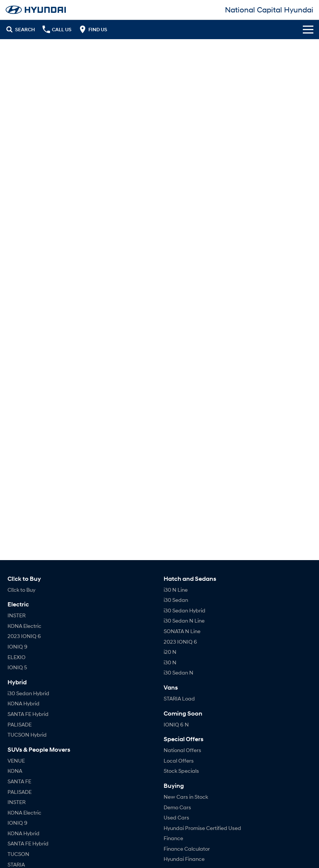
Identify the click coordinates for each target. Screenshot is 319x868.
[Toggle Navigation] (308, 29)
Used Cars (176, 817)
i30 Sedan (176, 600)
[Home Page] (36, 10)
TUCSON (18, 854)
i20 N (170, 652)
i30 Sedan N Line (184, 621)
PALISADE (20, 724)
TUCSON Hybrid (27, 735)
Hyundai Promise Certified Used (202, 828)
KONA (15, 771)
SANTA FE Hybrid (28, 714)
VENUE (16, 761)
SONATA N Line (182, 631)
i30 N (170, 662)
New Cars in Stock (186, 797)
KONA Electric (24, 626)
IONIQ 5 (17, 667)
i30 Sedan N (178, 672)
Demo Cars (177, 807)
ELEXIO (17, 657)
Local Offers (179, 761)
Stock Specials (181, 771)
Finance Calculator (187, 849)
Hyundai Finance (184, 859)
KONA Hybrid (24, 703)
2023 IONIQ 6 (24, 636)
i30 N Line (176, 590)
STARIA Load (179, 698)
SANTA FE (19, 781)
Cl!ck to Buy (21, 590)
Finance (173, 838)
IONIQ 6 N (176, 724)
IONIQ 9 (17, 646)
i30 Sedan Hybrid (28, 693)
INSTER (17, 615)
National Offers (182, 750)
